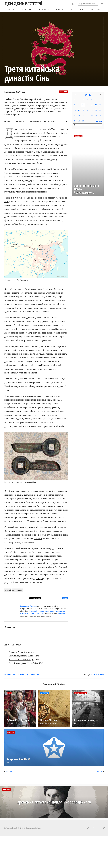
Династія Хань (16, 652)
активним (61, 613)
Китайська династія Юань (21, 656)
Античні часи (23, 675)
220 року (40, 578)
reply (66, 121)
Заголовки (27, 9)
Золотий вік (34, 675)
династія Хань (49, 129)
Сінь (7, 390)
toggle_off (102, 4)
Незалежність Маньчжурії (21, 659)
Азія (15, 675)
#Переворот (17, 590)
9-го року (100, 675)
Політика (63, 92)
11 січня (98, 771)
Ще (82, 9)
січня (93, 675)
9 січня (9, 771)
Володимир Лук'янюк (15, 92)
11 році (42, 495)
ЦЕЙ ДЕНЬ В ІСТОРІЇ (23, 4)
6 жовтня (38, 538)
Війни (9, 693)
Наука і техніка (80, 693)
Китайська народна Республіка (23, 663)
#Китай (8, 590)
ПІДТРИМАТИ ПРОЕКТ (88, 4)
